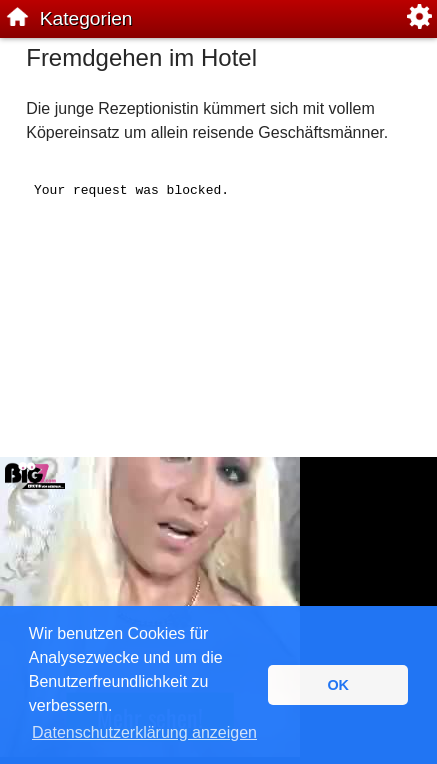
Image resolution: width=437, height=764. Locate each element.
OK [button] (338, 685)
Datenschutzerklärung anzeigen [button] (144, 732)
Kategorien (86, 18)
